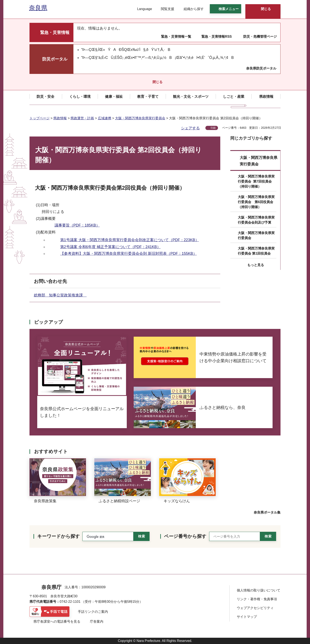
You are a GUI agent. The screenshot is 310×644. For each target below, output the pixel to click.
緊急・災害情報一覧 (176, 37)
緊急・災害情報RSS (217, 37)
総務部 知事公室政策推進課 (60, 295)
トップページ (40, 118)
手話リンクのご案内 (93, 612)
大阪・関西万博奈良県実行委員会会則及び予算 (256, 220)
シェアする (190, 128)
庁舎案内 (97, 621)
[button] (142, 9)
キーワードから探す (59, 536)
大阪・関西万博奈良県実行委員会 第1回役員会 (256, 251)
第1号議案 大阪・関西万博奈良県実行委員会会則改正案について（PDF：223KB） (130, 240)
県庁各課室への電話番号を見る (57, 621)
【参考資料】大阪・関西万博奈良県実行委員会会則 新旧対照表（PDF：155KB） (129, 254)
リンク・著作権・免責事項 (257, 599)
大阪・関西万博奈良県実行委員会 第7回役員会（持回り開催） (256, 181)
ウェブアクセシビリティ (255, 608)
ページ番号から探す (185, 536)
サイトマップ (247, 617)
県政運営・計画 (82, 118)
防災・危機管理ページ (260, 37)
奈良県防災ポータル (261, 68)
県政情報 (60, 118)
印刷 (213, 128)
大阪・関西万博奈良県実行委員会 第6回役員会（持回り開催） (256, 202)
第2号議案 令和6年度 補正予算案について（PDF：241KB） (110, 247)
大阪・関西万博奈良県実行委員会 (140, 118)
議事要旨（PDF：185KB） (77, 225)
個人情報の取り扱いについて (259, 590)
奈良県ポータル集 (267, 512)
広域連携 (105, 118)
